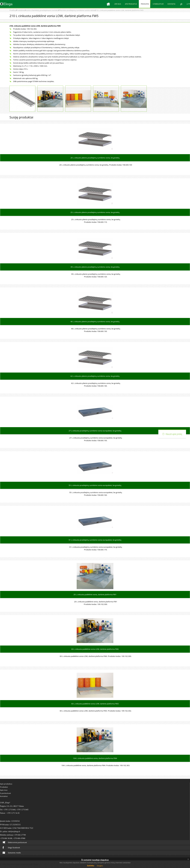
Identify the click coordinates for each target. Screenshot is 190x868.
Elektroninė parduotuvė (15, 842)
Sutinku (91, 866)
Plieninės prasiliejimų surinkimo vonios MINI (77, 10)
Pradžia (12, 10)
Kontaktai (171, 4)
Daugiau (100, 866)
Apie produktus (131, 4)
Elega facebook (11, 848)
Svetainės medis (12, 853)
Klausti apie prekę (174, 434)
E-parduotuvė (158, 4)
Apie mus (118, 4)
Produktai (145, 4)
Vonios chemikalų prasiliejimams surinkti (42, 10)
